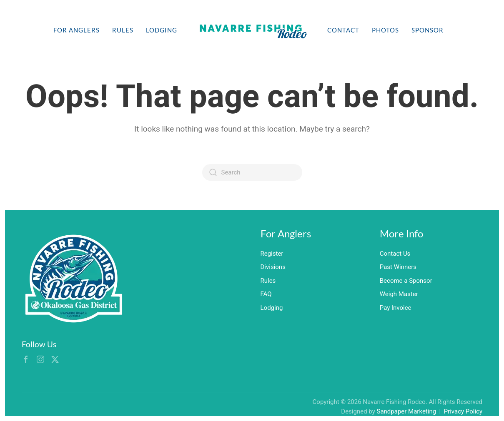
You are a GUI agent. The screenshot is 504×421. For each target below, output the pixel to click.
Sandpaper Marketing (407, 411)
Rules (123, 30)
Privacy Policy (463, 411)
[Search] (252, 172)
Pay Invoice (396, 308)
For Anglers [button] (76, 30)
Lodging (162, 30)
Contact (343, 30)
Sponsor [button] (428, 30)
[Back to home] (252, 30)
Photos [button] (385, 30)
